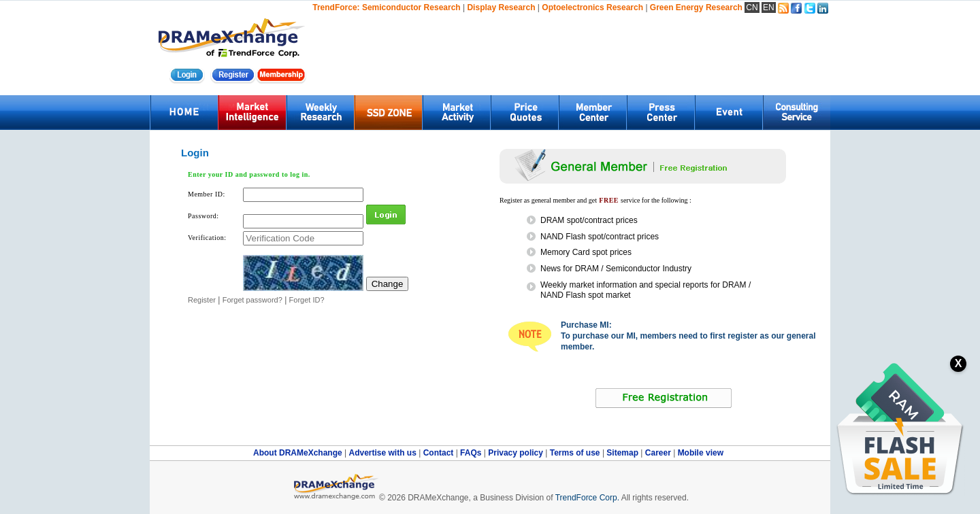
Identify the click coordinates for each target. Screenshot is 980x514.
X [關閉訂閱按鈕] (959, 363)
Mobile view (701, 453)
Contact (440, 453)
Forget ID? (307, 300)
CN (752, 7)
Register (202, 300)
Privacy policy (517, 453)
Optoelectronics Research (592, 7)
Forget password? (252, 300)
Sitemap (623, 453)
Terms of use (576, 453)
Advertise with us (383, 453)
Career (658, 453)
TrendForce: (336, 7)
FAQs (472, 453)
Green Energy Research (696, 7)
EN (769, 7)
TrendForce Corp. (587, 498)
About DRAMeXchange (299, 453)
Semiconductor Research (411, 7)
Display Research (501, 7)
